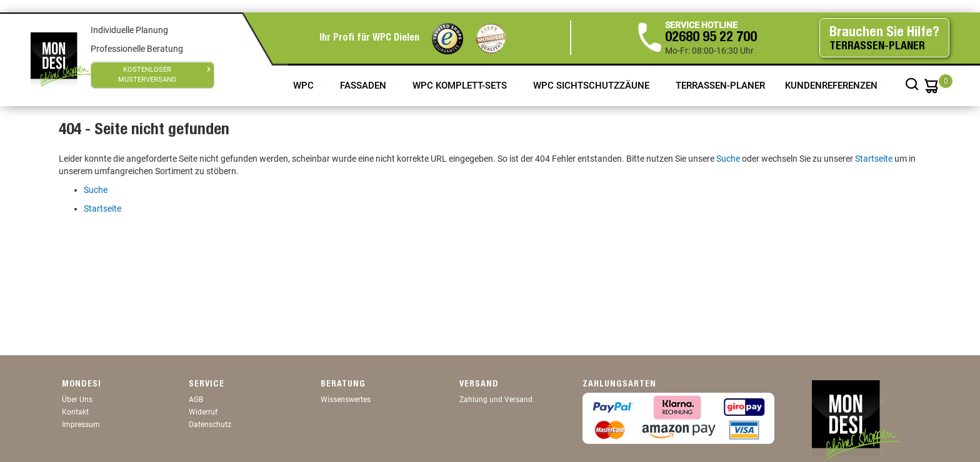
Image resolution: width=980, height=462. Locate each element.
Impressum (81, 425)
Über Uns (77, 400)
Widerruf (203, 412)
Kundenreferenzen (832, 86)
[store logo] (61, 59)
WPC (305, 86)
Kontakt (75, 412)
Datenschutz (210, 425)
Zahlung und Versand (496, 400)
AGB (196, 400)
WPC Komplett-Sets (461, 86)
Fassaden (364, 86)
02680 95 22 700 (711, 38)
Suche (728, 159)
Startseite (874, 159)
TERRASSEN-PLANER (720, 86)
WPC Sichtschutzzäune (592, 86)
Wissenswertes (346, 400)
